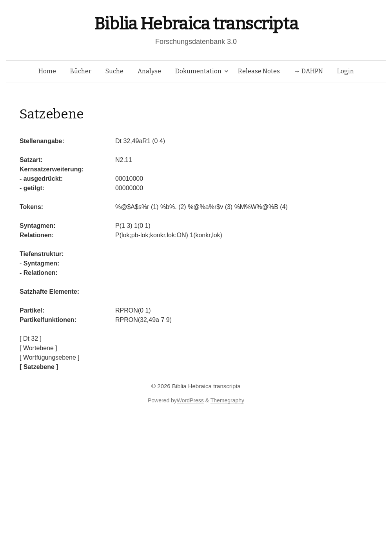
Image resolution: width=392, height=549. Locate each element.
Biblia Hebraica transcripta (196, 24)
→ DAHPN (309, 71)
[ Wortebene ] (38, 348)
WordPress (190, 400)
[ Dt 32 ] (31, 339)
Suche (114, 71)
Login (346, 71)
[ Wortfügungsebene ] (50, 357)
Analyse (149, 71)
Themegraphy (227, 400)
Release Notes (259, 71)
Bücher (81, 71)
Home (47, 71)
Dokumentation (198, 71)
